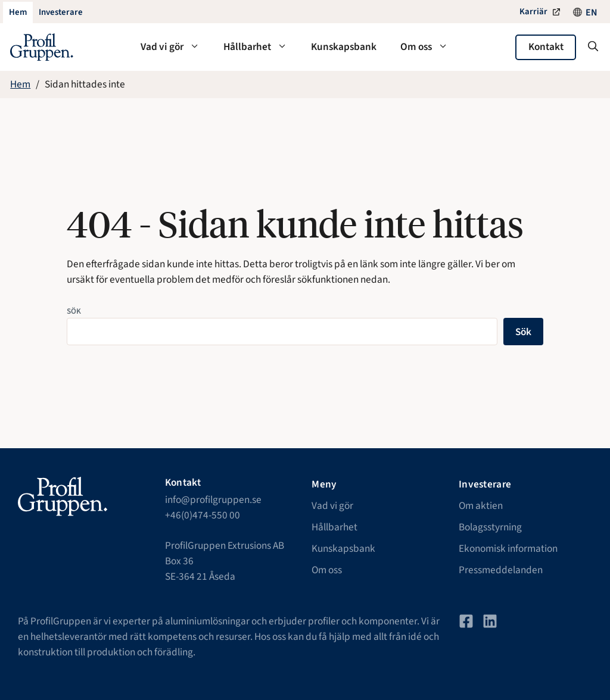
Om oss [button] (430, 47)
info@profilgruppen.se (213, 500)
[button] (593, 47)
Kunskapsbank (344, 47)
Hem (20, 84)
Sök (74, 311)
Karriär (533, 12)
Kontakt (546, 47)
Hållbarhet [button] (261, 47)
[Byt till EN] (592, 12)
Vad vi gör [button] (176, 47)
